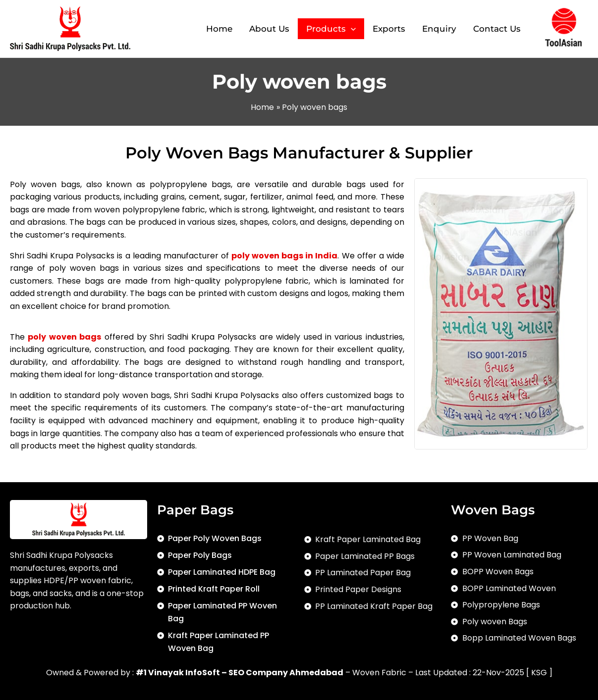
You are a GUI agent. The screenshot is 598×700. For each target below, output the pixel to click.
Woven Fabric (379, 673)
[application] (351, 29)
